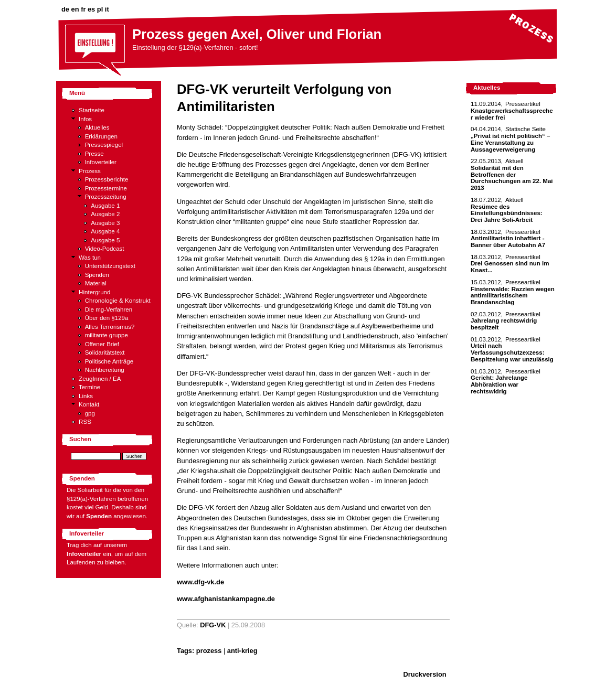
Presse (94, 154)
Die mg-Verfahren (109, 309)
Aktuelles (97, 127)
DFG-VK (213, 625)
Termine (89, 387)
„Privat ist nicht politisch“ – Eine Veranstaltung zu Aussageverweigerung (510, 142)
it (107, 9)
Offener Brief (102, 344)
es (91, 9)
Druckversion (425, 674)
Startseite (92, 110)
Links (86, 396)
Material (96, 283)
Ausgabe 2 (105, 214)
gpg (90, 413)
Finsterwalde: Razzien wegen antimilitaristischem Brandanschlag (513, 296)
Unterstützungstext (110, 266)
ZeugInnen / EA (100, 379)
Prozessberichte (107, 179)
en (75, 9)
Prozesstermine (106, 188)
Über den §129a (107, 318)
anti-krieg (242, 651)
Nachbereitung (105, 370)
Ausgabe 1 (105, 206)
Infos (85, 119)
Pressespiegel (104, 145)
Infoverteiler (101, 162)
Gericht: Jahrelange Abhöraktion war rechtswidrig (499, 384)
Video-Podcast (105, 249)
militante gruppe (107, 335)
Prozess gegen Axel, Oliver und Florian (257, 34)
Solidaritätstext (105, 352)
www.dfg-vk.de (200, 582)
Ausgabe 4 (105, 231)
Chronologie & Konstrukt (118, 301)
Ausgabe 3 (105, 223)
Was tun (90, 258)
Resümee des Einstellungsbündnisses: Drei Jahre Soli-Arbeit (507, 213)
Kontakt (89, 404)
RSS (85, 422)
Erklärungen (101, 136)
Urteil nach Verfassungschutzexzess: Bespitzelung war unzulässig (512, 352)
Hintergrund (94, 292)
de (65, 9)
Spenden (97, 275)
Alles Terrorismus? (110, 327)
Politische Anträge (109, 361)
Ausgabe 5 (105, 240)
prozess (209, 651)
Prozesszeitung (106, 197)
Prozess (90, 171)
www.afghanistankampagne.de (226, 599)
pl (100, 9)
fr (83, 9)
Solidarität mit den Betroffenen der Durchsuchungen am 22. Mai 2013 (512, 178)
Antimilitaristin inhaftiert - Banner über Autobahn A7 (508, 242)
